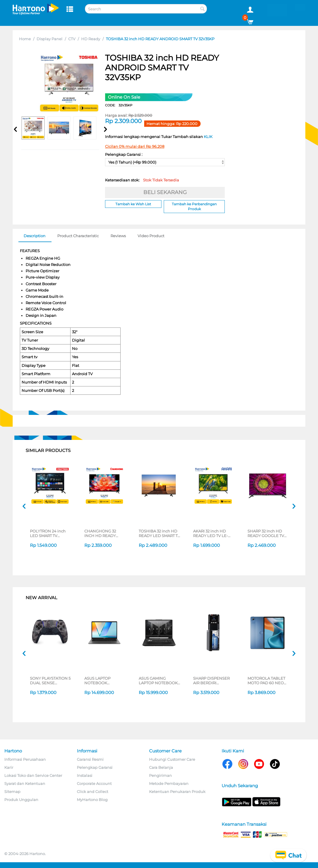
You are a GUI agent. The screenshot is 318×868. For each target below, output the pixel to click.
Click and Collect (93, 792)
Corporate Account (94, 783)
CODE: (119, 105)
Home (25, 39)
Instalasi (85, 775)
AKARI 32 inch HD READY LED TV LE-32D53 (211, 533)
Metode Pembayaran (169, 783)
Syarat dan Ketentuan (25, 783)
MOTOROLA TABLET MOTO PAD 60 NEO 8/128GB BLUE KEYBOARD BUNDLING (266, 681)
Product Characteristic (78, 236)
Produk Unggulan (21, 800)
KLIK (208, 137)
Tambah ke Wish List (133, 204)
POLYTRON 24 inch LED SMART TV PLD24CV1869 (48, 533)
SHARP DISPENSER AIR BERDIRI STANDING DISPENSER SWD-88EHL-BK (211, 681)
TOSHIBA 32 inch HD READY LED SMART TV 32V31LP (159, 533)
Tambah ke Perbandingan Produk (194, 206)
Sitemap (12, 792)
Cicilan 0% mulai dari (135, 146)
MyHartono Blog (92, 800)
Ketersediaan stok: (142, 180)
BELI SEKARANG (165, 192)
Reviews (118, 236)
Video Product (151, 236)
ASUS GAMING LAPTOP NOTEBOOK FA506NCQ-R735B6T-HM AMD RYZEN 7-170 (159, 681)
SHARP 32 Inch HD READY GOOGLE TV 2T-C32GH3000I (266, 533)
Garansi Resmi (90, 759)
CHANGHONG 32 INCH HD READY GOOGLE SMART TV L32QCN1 (102, 533)
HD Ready (91, 39)
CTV (72, 39)
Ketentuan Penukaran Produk (177, 792)
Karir (9, 767)
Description (35, 236)
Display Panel (49, 39)
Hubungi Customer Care (172, 759)
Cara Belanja (161, 767)
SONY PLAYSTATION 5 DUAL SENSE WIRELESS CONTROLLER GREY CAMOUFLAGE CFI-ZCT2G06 (50, 681)
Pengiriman (160, 775)
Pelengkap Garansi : (124, 154)
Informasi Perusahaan (25, 759)
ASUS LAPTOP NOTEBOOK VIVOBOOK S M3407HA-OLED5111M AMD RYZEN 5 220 (105, 681)
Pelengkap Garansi (95, 767)
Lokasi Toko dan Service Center (33, 775)
